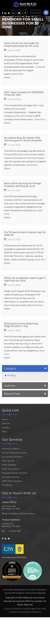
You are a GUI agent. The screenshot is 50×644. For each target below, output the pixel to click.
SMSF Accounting (10, 469)
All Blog (12, 375)
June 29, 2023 (12, 50)
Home (5, 419)
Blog (4, 431)
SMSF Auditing (9, 465)
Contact (6, 427)
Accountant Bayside (36, 593)
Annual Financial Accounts (14, 453)
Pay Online (36, 13)
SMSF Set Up (8, 461)
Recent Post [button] (12, 394)
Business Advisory (10, 477)
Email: (5, 514)
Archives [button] (10, 386)
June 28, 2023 (12, 99)
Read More (18, 74)
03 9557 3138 (15, 531)
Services (6, 423)
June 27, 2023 (12, 145)
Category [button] (10, 368)
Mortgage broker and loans (15, 473)
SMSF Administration (12, 481)
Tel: (3, 531)
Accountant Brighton (15, 593)
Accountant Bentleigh (14, 590)
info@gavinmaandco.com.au (22, 514)
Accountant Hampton (36, 590)
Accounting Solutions (12, 457)
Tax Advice (7, 485)
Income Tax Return (11, 449)
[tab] (25, 368)
